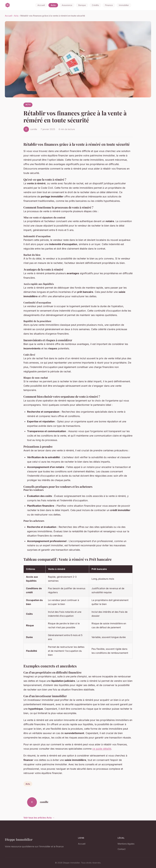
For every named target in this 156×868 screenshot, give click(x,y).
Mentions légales (126, 844)
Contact (122, 849)
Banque (82, 5)
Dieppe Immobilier (19, 839)
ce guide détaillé (102, 749)
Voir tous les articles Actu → (39, 818)
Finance (109, 5)
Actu (53, 5)
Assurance (67, 5)
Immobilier (124, 5)
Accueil (41, 5)
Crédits (95, 5)
